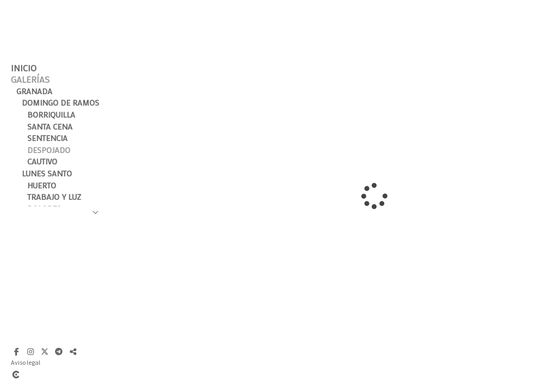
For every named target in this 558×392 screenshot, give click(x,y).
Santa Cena (50, 127)
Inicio (24, 68)
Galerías (30, 79)
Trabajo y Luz (54, 197)
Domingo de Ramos (60, 103)
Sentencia (47, 138)
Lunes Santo (47, 173)
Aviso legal (26, 362)
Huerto (42, 185)
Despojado (49, 150)
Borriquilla (51, 115)
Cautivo (42, 161)
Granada (34, 91)
